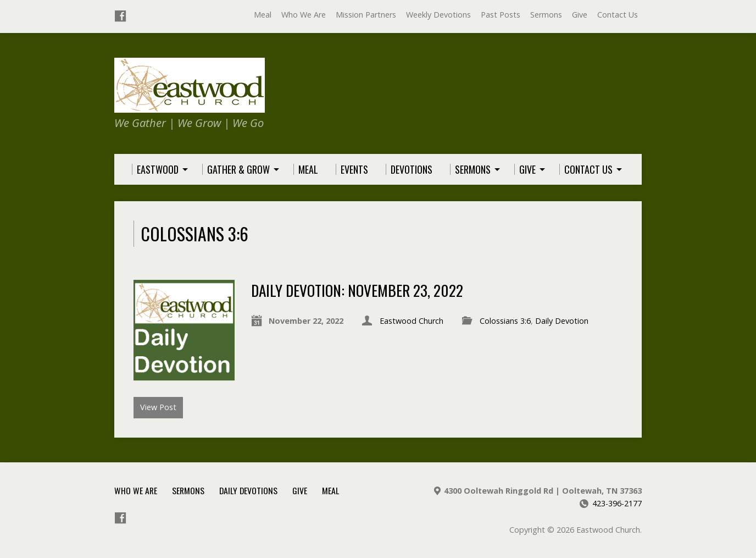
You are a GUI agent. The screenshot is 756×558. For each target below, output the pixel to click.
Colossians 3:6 (505, 321)
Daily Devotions (248, 490)
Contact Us (618, 15)
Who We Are (304, 15)
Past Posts (501, 15)
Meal (263, 15)
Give (580, 15)
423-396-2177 (617, 503)
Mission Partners (366, 15)
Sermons (546, 15)
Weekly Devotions (438, 15)
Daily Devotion (562, 321)
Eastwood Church (412, 321)
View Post (158, 407)
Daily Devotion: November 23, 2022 (357, 290)
